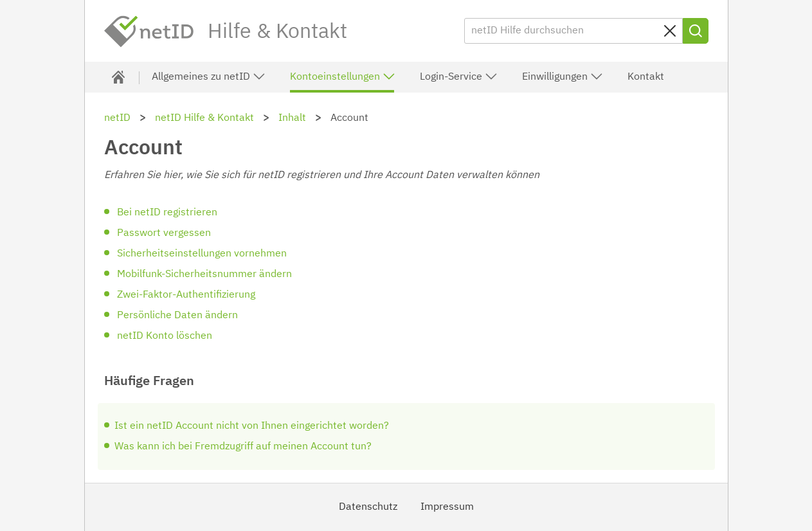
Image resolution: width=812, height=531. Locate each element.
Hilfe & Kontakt (277, 32)
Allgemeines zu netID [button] (209, 76)
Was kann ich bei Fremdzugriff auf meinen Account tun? (243, 447)
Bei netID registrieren (167, 213)
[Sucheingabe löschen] (670, 31)
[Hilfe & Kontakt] (118, 77)
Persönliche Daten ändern (177, 316)
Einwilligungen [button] (563, 76)
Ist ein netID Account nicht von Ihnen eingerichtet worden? (252, 426)
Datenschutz (368, 507)
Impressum (447, 507)
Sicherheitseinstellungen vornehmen (202, 254)
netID (149, 32)
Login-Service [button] (459, 76)
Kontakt (646, 77)
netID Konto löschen (165, 336)
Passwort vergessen (164, 233)
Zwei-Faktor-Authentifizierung (186, 295)
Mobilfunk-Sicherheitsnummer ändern (204, 274)
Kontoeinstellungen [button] (343, 76)
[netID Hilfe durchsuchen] (573, 31)
